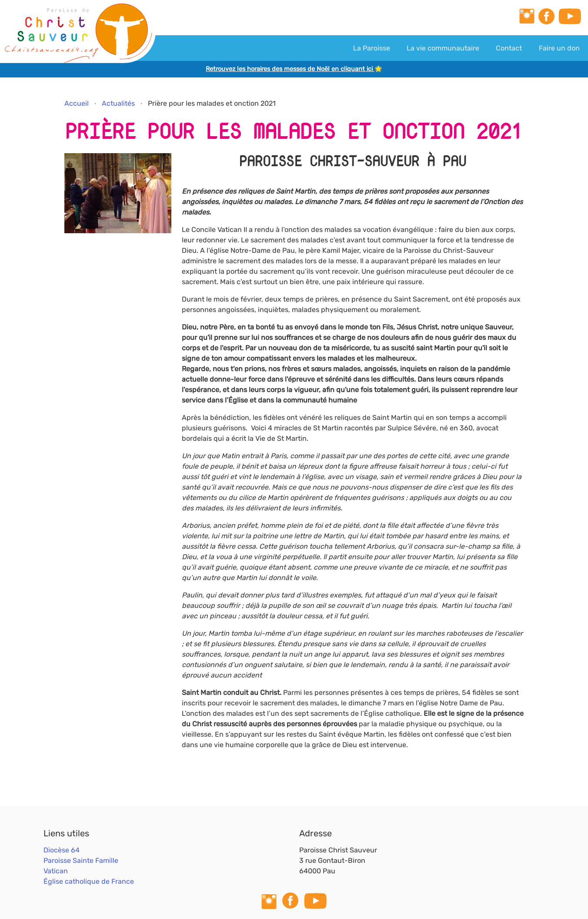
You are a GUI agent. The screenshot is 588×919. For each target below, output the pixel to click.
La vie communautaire (443, 48)
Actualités (118, 103)
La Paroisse (372, 48)
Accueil (77, 103)
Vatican (56, 871)
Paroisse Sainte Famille (81, 860)
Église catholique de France (89, 881)
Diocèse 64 (62, 850)
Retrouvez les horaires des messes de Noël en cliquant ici (290, 69)
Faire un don (559, 48)
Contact (509, 48)
